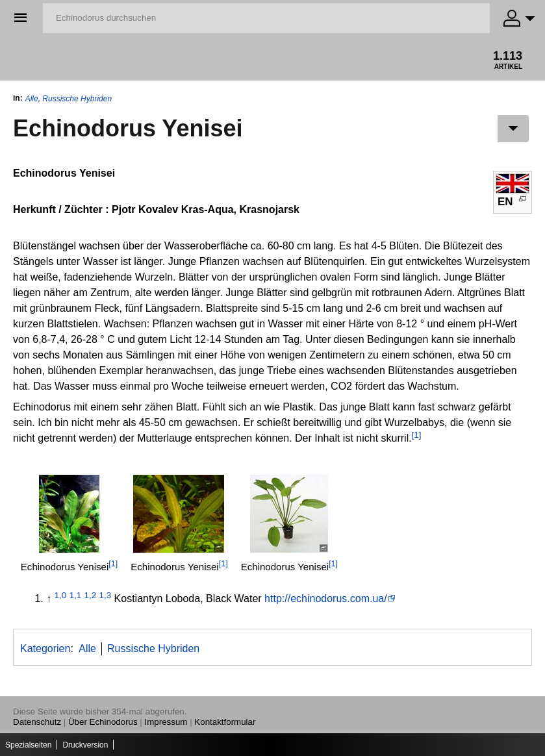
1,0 (61, 595)
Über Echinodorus (103, 722)
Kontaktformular (225, 722)
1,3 (106, 595)
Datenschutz (37, 722)
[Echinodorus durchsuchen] (266, 18)
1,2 (91, 595)
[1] (417, 435)
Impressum (166, 722)
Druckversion (85, 745)
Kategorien (45, 649)
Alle (32, 99)
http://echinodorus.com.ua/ (326, 598)
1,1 (76, 595)
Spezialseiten (28, 745)
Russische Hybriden (77, 99)
